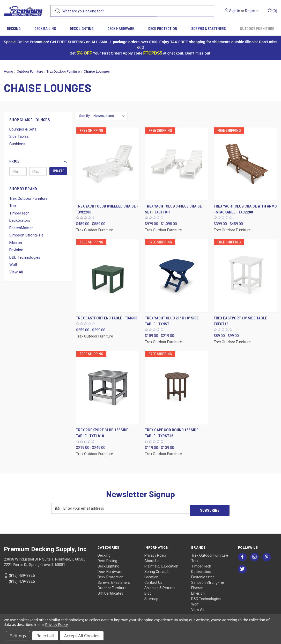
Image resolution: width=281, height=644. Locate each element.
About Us (152, 559)
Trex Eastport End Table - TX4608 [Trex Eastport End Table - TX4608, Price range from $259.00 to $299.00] (107, 318)
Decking (14, 29)
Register (252, 11)
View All (16, 272)
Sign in (235, 11)
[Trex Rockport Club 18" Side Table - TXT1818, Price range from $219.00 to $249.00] (108, 388)
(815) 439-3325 (22, 573)
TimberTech (19, 213)
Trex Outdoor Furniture (28, 198)
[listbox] (110, 116)
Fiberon (16, 243)
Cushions (17, 144)
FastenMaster (21, 228)
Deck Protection (163, 29)
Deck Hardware (121, 29)
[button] (38, 161)
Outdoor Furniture (257, 29)
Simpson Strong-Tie (26, 235)
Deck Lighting (82, 29)
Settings (18, 636)
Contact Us (153, 580)
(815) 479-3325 (22, 579)
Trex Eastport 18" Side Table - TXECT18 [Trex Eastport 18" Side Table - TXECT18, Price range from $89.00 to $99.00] (241, 321)
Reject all (45, 636)
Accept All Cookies (82, 636)
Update (58, 171)
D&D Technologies (25, 257)
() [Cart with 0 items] (272, 11)
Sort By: (85, 116)
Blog (148, 591)
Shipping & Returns (160, 586)
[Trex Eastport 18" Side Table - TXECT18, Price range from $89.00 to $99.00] (245, 276)
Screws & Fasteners (209, 29)
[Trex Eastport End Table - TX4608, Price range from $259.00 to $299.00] (108, 276)
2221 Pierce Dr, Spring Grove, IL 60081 (35, 563)
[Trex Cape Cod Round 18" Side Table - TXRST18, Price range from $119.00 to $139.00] (177, 388)
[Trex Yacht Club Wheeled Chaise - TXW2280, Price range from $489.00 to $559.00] (108, 164)
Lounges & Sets (23, 129)
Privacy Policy (156, 553)
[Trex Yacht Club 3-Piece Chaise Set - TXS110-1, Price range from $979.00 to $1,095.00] (177, 164)
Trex (13, 206)
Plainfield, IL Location (161, 564)
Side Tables (19, 136)
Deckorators (20, 220)
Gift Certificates (110, 591)
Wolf (13, 265)
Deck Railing (45, 29)
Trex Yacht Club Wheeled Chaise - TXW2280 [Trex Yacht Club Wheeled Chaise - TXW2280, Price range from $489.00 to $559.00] (107, 209)
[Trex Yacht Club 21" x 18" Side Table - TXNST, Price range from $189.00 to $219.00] (177, 276)
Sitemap (151, 597)
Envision (16, 250)
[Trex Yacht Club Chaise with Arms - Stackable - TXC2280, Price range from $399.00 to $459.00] (245, 164)
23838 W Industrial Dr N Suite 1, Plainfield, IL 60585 (45, 557)
